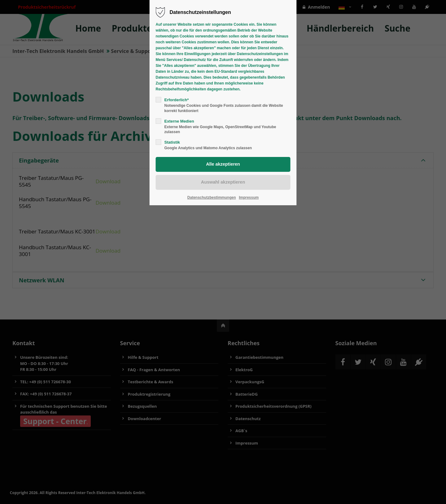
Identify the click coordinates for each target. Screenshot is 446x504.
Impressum (249, 198)
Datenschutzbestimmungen (212, 198)
